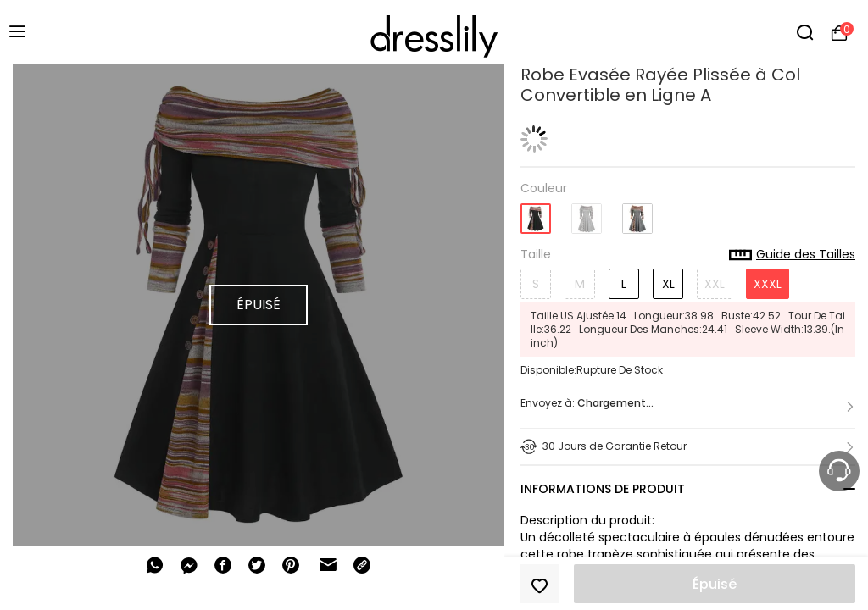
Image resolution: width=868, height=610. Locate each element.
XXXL (768, 284)
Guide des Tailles (792, 255)
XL (668, 284)
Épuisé (715, 584)
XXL (715, 284)
